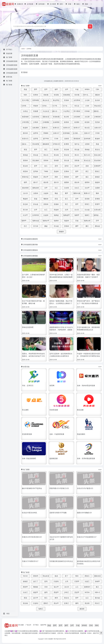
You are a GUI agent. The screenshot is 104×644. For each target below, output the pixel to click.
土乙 (77, 587)
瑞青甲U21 (25, 221)
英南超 (87, 150)
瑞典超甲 (67, 215)
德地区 (97, 177)
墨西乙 (46, 603)
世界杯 (36, 95)
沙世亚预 (25, 122)
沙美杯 (36, 122)
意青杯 (67, 171)
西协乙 (97, 171)
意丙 (56, 166)
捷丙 (46, 592)
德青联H (87, 587)
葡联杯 (46, 199)
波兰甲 (36, 598)
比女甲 (25, 215)
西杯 (56, 177)
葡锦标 (36, 587)
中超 (77, 89)
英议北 (97, 150)
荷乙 (67, 204)
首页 (23, 49)
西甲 (36, 89)
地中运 (77, 144)
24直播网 (50, 639)
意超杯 (56, 171)
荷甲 (77, 204)
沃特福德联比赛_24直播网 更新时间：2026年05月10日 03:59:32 (61, 81)
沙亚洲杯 (77, 117)
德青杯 (87, 182)
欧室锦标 (67, 133)
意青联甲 (97, 166)
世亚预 (56, 95)
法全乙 (77, 188)
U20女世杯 (46, 106)
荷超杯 (56, 210)
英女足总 (87, 160)
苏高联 (87, 199)
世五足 (77, 106)
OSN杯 (87, 111)
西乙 (87, 171)
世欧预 (46, 95)
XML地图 (21, 625)
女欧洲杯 (36, 128)
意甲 (46, 89)
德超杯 (97, 182)
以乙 (87, 598)
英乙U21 (87, 155)
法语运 (25, 111)
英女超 (36, 155)
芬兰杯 (36, 226)
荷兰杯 (25, 210)
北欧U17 (87, 133)
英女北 (46, 155)
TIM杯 (46, 171)
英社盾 (67, 160)
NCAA (25, 576)
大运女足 (46, 111)
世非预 (77, 95)
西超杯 (36, 177)
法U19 (25, 193)
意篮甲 (77, 592)
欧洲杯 (77, 122)
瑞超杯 (67, 221)
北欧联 (67, 139)
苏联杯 (46, 204)
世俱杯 (67, 100)
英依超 (25, 155)
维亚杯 (25, 171)
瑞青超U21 (98, 215)
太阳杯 (87, 144)
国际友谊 (46, 117)
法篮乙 (87, 581)
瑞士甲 (56, 587)
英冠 (25, 150)
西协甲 (25, 587)
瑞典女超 (36, 221)
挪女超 (97, 226)
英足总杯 (97, 155)
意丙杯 (36, 171)
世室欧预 (56, 117)
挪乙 (87, 226)
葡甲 (67, 193)
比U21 (77, 210)
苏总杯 (25, 204)
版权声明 (43, 625)
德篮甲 (36, 592)
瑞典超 (56, 215)
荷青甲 (97, 204)
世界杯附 (36, 100)
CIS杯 (97, 133)
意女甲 (77, 166)
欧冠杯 (87, 122)
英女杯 (25, 166)
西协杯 (67, 177)
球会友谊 (97, 106)
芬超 (77, 221)
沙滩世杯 (97, 117)
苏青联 (97, 199)
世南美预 (67, 95)
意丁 (67, 576)
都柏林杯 (46, 144)
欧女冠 (87, 128)
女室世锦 (36, 117)
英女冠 (67, 155)
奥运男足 (56, 100)
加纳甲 (97, 581)
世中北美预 (87, 95)
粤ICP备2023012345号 (60, 639)
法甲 (67, 89)
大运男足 (67, 111)
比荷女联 (97, 210)
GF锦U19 (56, 144)
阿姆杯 (46, 133)
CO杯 (56, 139)
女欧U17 (56, 133)
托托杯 (97, 122)
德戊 (56, 576)
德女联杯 (25, 188)
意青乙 (67, 603)
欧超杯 (25, 128)
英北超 (77, 150)
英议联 (56, 150)
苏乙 (67, 199)
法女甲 (87, 188)
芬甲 (97, 221)
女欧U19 (97, 128)
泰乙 (97, 587)
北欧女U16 (25, 144)
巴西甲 (77, 581)
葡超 (56, 193)
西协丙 (36, 576)
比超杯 (46, 215)
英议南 (67, 150)
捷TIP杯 (46, 139)
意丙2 (67, 166)
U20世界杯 (25, 106)
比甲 (36, 210)
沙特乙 (67, 592)
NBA (25, 95)
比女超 (87, 210)
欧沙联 (67, 117)
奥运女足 (46, 100)
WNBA (87, 89)
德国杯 (67, 182)
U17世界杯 (56, 106)
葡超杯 (25, 199)
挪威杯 (61, 232)
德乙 (87, 177)
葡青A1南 (77, 193)
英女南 (56, 155)
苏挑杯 (56, 204)
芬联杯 (67, 226)
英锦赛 (56, 160)
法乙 (56, 188)
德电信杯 (36, 188)
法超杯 (46, 193)
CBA (97, 89)
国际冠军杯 (98, 111)
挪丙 (77, 603)
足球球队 (29, 49)
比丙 (67, 210)
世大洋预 (25, 100)
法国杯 (97, 188)
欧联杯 (67, 122)
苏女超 (36, 204)
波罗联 (36, 139)
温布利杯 (87, 139)
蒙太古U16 (56, 111)
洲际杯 (97, 95)
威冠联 (82, 609)
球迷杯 (36, 106)
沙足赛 (87, 117)
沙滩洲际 (46, 122)
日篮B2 (36, 603)
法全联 (67, 188)
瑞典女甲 (46, 221)
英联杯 (25, 160)
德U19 (56, 182)
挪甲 (77, 226)
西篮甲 (56, 592)
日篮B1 (56, 581)
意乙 (46, 166)
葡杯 (97, 193)
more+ (100, 86)
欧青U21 (56, 128)
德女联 (46, 182)
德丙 (25, 182)
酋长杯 (25, 133)
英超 (25, 89)
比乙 (46, 210)
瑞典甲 (77, 215)
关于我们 (36, 625)
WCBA (87, 592)
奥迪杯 (97, 139)
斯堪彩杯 (77, 139)
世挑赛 (36, 111)
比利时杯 (36, 215)
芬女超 (56, 226)
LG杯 (87, 106)
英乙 (46, 150)
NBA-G (97, 592)
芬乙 (25, 226)
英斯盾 (77, 160)
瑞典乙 (87, 215)
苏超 (36, 199)
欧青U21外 (46, 128)
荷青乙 (87, 204)
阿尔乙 (97, 603)
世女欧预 (36, 144)
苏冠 (56, 199)
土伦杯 (87, 100)
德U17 (36, 182)
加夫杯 (97, 100)
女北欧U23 (77, 133)
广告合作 (28, 625)
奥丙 (56, 598)
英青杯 (46, 160)
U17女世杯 (67, 106)
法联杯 (36, 193)
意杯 (87, 166)
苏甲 (77, 199)
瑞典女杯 (87, 221)
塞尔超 (97, 598)
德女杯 (77, 182)
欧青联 (67, 144)
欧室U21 (25, 139)
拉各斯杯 (56, 122)
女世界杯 (77, 100)
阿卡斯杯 (77, 111)
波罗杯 (36, 133)
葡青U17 (87, 193)
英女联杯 (97, 160)
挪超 (46, 226)
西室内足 (25, 177)
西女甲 (46, 177)
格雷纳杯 (25, 117)
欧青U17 (77, 128)
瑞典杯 (56, 221)
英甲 (36, 150)
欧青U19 (67, 128)
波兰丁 (36, 581)
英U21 (77, 155)
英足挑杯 (36, 160)
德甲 (56, 89)
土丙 (67, 581)
